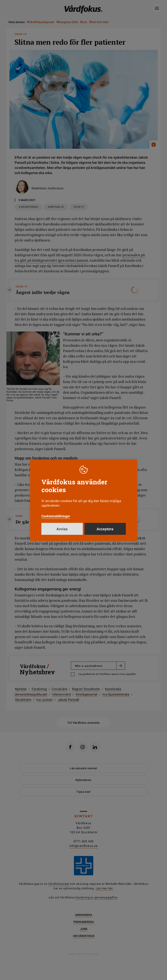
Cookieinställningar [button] (56, 516)
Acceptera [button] (105, 529)
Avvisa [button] (62, 529)
